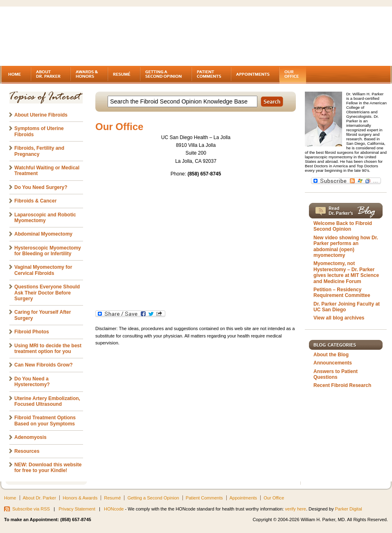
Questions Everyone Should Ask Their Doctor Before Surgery (47, 293)
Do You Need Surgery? (41, 187)
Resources (27, 451)
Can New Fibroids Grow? (44, 365)
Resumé (112, 498)
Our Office (274, 498)
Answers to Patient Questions (336, 374)
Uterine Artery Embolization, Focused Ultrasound (47, 401)
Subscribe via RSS (31, 509)
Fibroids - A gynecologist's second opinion (71, 37)
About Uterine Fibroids (41, 115)
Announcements (333, 363)
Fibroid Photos (32, 332)
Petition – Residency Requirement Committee (342, 292)
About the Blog (331, 355)
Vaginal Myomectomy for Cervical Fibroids (43, 270)
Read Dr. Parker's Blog (346, 211)
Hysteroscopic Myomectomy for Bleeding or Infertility (48, 251)
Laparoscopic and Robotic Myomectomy (45, 218)
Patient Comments (204, 498)
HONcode (114, 509)
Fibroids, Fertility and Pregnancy (39, 151)
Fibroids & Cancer (35, 201)
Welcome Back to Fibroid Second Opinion (343, 226)
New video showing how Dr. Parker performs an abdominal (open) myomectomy (346, 246)
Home (10, 498)
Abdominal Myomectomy (43, 234)
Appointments (243, 498)
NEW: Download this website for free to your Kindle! (48, 468)
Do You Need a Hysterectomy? (32, 382)
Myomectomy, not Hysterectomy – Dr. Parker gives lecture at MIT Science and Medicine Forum (346, 272)
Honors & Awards (80, 498)
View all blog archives (339, 318)
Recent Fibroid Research (342, 385)
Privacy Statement (77, 509)
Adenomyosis (30, 437)
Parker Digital (349, 509)
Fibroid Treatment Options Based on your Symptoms (45, 421)
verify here (295, 509)
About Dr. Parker (40, 498)
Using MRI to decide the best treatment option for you (48, 349)
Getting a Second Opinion (153, 498)
